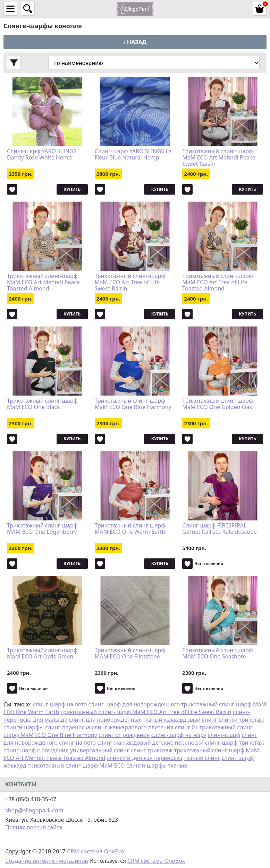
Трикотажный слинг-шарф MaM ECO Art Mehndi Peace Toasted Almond (43, 282)
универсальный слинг (100, 750)
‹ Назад (135, 42)
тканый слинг (202, 758)
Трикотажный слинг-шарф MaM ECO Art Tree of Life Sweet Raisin (130, 282)
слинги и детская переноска (145, 758)
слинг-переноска (68, 727)
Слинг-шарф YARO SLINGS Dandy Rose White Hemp (42, 155)
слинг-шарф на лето (60, 704)
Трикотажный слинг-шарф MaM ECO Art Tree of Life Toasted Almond (217, 282)
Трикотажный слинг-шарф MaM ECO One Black (42, 404)
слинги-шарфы (24, 727)
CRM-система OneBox (96, 851)
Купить (72, 189)
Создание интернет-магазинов (47, 861)
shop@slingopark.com (34, 810)
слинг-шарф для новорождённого (134, 704)
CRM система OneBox (156, 861)
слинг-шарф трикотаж (235, 743)
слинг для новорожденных (105, 720)
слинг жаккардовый (124, 743)
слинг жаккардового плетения (133, 727)
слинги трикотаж (241, 720)
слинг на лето (77, 743)
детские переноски (178, 743)
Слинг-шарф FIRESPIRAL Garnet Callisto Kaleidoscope (219, 529)
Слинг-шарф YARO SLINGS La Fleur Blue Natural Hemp (133, 155)
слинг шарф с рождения (36, 750)
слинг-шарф (224, 735)
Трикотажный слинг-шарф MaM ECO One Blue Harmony (133, 404)
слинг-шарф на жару (179, 735)
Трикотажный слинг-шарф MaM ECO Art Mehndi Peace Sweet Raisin (219, 157)
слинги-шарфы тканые (157, 765)
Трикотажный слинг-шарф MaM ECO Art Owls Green (42, 654)
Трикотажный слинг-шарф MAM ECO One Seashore (217, 654)
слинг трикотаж (152, 750)
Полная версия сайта (34, 827)
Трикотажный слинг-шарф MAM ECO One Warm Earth (130, 529)
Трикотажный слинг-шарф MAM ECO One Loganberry (42, 529)
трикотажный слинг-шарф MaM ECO (76, 765)
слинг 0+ (187, 727)
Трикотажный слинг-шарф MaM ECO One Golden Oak (217, 404)
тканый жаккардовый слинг (180, 720)
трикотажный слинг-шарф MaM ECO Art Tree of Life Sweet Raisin (146, 712)
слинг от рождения (124, 735)
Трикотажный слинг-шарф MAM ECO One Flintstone (130, 654)
